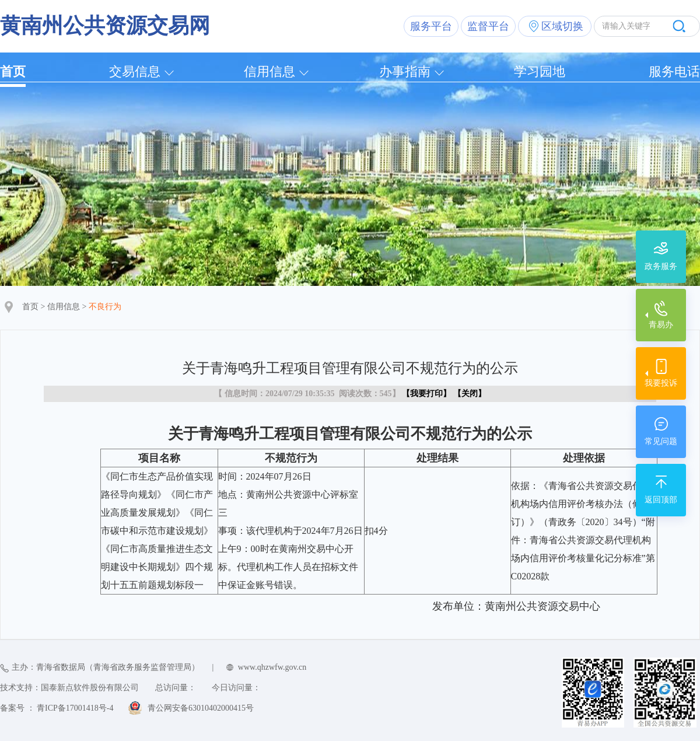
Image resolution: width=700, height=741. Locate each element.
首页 (13, 71)
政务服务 (661, 266)
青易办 (661, 325)
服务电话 (674, 71)
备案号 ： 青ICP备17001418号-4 (57, 708)
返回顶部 (661, 500)
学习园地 (540, 71)
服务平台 (431, 26)
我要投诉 (661, 383)
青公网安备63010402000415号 (201, 708)
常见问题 (661, 441)
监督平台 (488, 26)
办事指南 (405, 71)
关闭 (470, 394)
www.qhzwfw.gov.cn (272, 667)
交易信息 (135, 71)
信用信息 (269, 71)
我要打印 (426, 394)
